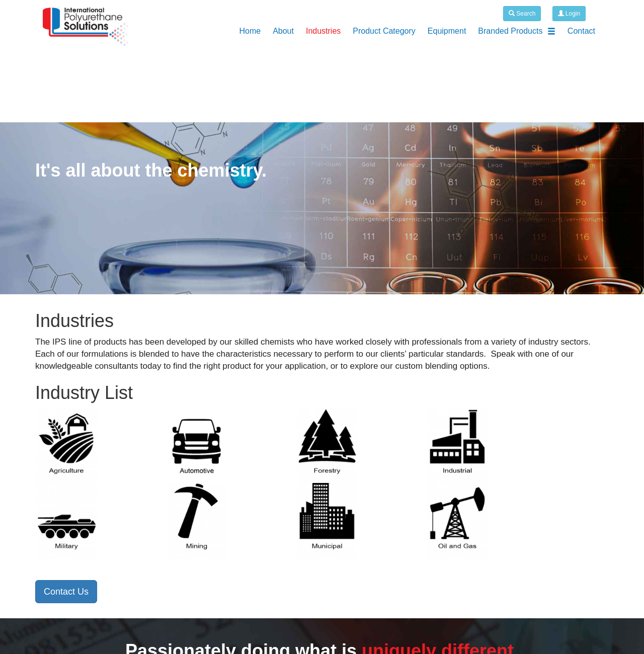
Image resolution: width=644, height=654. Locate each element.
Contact (581, 31)
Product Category (384, 31)
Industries (323, 31)
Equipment (447, 31)
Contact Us (66, 592)
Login (569, 14)
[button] (48, 209)
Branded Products (517, 31)
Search (522, 14)
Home (250, 31)
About (283, 31)
